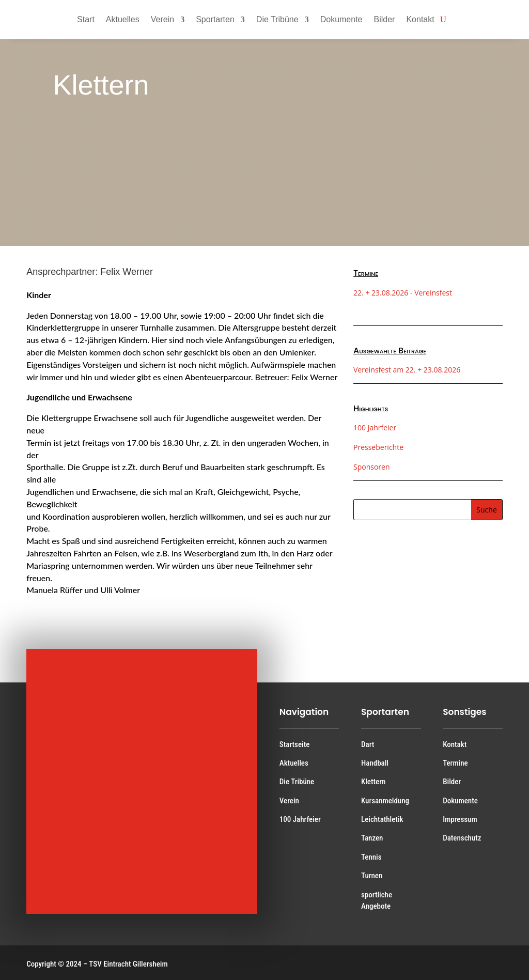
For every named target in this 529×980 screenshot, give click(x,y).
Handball (375, 763)
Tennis (371, 857)
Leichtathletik (382, 819)
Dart (368, 744)
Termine (455, 763)
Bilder (385, 19)
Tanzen (372, 838)
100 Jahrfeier (375, 427)
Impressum (460, 819)
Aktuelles (123, 19)
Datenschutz (462, 838)
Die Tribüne (277, 19)
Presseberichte (378, 447)
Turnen (372, 876)
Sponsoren (372, 467)
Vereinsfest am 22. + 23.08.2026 (407, 370)
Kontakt (420, 19)
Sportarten (215, 19)
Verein (162, 19)
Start (86, 19)
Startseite (294, 744)
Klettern (373, 782)
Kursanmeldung (385, 801)
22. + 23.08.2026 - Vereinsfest (403, 293)
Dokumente (341, 19)
